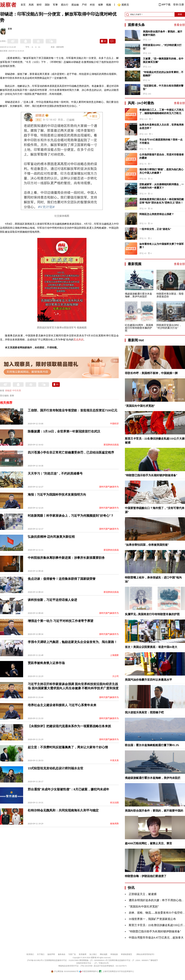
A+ (39, 47)
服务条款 (62, 954)
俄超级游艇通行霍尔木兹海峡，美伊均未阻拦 (153, 778)
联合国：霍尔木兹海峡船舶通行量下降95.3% (152, 745)
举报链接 (114, 954)
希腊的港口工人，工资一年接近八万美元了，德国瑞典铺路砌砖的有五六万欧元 (162, 111)
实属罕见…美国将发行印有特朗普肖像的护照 (152, 614)
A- (33, 47)
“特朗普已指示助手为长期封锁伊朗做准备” (151, 475)
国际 (47, 5)
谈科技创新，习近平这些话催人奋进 (52, 600)
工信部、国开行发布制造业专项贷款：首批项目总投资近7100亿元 (73, 410)
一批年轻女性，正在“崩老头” (155, 229)
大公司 (115, 676)
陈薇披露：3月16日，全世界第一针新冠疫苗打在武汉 (64, 431)
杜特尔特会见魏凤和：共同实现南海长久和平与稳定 (63, 810)
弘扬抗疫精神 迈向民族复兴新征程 (51, 537)
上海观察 (114, 655)
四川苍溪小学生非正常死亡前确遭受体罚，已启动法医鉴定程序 (71, 452)
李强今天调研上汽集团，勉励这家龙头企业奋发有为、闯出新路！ (72, 642)
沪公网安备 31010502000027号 (65, 971)
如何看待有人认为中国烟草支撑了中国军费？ (162, 246)
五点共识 (78, 340)
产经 (84, 5)
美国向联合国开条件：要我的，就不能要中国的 (163, 33)
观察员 (124, 5)
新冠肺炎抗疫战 (111, 445)
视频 (109, 5)
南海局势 (114, 824)
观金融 (75, 5)
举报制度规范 (126, 954)
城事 (101, 5)
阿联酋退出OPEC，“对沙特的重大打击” (162, 47)
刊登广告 (72, 954)
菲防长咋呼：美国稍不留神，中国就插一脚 (151, 373)
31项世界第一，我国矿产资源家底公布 (152, 919)
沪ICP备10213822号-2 (36, 960)
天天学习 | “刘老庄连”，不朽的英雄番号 (55, 473)
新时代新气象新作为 (109, 487)
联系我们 (30, 954)
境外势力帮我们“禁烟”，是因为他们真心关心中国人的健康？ (161, 171)
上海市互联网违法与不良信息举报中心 (116, 971)
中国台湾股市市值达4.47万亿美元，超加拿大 (156, 938)
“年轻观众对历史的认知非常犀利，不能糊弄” (163, 74)
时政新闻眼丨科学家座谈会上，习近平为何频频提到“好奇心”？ (71, 516)
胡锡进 (8, 391)
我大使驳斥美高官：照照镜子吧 (144, 712)
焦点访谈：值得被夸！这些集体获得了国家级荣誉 (62, 579)
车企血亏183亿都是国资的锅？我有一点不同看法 (161, 141)
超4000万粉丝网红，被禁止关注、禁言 (149, 843)
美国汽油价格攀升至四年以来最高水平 (148, 680)
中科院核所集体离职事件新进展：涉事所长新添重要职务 (66, 558)
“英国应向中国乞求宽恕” (140, 406)
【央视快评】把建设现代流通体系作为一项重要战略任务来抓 (69, 726)
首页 (23, 5)
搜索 (180, 14)
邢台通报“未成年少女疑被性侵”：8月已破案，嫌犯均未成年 (68, 789)
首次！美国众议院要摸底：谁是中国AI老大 (151, 647)
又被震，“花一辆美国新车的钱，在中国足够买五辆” (163, 60)
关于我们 (41, 954)
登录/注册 (179, 5)
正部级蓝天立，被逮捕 (143, 894)
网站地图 (104, 954)
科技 (92, 5)
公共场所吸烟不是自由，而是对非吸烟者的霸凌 (162, 156)
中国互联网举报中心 (89, 971)
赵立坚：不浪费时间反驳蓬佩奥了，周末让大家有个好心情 (68, 747)
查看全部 (179, 25)
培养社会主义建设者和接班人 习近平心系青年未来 (62, 705)
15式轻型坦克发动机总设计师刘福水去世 (55, 768)
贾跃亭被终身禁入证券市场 (46, 663)
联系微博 (83, 954)
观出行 (65, 5)
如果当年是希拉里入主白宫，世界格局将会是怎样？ (162, 126)
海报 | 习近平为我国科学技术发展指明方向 (57, 495)
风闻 (31, 5)
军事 (55, 5)
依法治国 (114, 803)
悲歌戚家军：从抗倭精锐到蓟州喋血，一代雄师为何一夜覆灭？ (162, 186)
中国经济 (114, 424)
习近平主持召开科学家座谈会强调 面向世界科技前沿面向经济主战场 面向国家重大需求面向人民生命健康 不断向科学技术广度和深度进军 (73, 688)
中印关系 (17, 391)
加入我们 (93, 954)
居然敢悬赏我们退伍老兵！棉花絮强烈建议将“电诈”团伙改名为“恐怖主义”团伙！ (162, 201)
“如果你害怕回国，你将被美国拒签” (147, 545)
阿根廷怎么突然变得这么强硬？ (157, 214)
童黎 (10, 29)
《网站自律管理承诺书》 (145, 954)
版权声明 (51, 954)
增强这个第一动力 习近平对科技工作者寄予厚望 (61, 621)
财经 (39, 5)
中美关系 (114, 760)
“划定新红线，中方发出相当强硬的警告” (163, 87)
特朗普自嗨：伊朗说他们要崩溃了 (146, 876)
